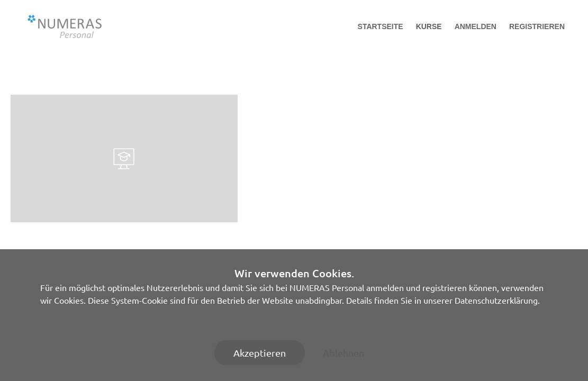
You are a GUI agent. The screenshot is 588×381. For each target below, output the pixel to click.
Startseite (381, 26)
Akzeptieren (260, 353)
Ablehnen (343, 353)
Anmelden (476, 26)
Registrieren (537, 26)
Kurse (429, 26)
